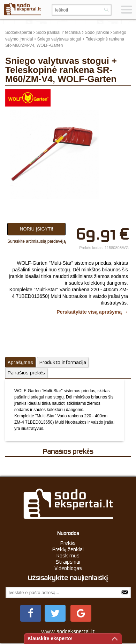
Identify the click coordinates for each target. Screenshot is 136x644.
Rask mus (68, 556)
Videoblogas (68, 568)
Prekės (68, 543)
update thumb (115, 94)
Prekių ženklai (68, 549)
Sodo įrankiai (97, 32)
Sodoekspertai (19, 32)
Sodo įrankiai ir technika (58, 32)
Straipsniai (68, 562)
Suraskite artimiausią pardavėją (36, 241)
